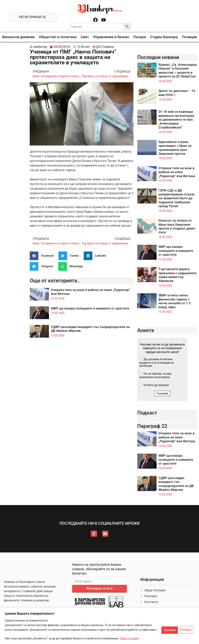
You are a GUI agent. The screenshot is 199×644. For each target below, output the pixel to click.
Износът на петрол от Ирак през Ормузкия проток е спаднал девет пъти (177, 226)
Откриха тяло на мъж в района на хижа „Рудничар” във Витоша (177, 172)
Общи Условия (129, 638)
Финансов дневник (18, 37)
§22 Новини (105, 47)
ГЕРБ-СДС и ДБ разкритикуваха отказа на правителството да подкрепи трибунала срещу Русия (177, 198)
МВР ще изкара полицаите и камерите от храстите (90, 308)
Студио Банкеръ (164, 37)
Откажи (167, 627)
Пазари (140, 37)
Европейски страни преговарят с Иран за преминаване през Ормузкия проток (175, 148)
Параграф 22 (152, 426)
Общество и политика (58, 37)
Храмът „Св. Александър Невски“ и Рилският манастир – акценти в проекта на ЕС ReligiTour (178, 70)
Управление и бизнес (111, 37)
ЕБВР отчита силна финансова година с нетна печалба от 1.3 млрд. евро (175, 301)
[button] (43, 256)
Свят (85, 37)
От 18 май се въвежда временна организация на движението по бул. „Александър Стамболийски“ (176, 119)
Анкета (146, 330)
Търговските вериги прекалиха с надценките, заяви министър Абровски (178, 275)
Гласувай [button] (162, 393)
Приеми (186, 627)
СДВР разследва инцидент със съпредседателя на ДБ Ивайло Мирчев (176, 484)
